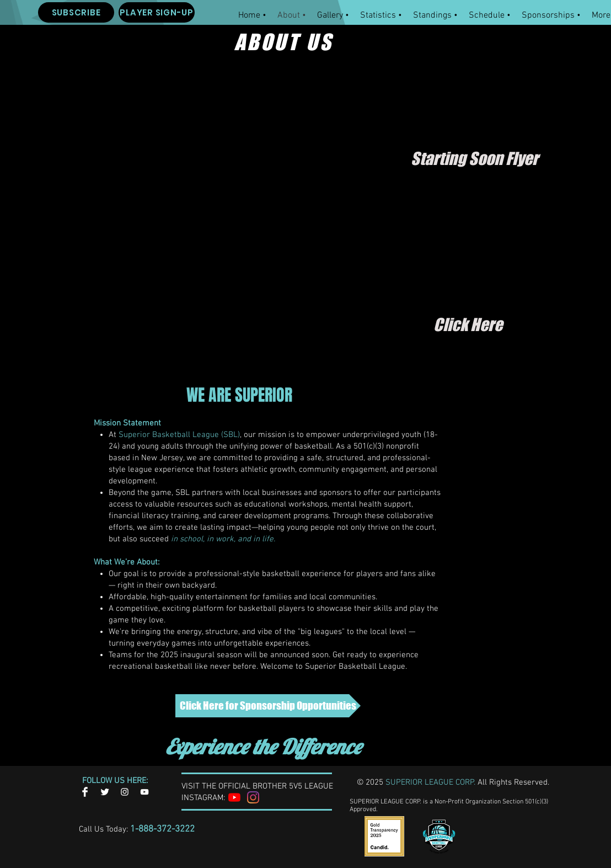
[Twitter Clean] (105, 792)
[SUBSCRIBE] (76, 12)
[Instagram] (253, 797)
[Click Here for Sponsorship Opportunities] (268, 706)
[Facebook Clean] (85, 792)
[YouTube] (234, 797)
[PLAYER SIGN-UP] (157, 12)
